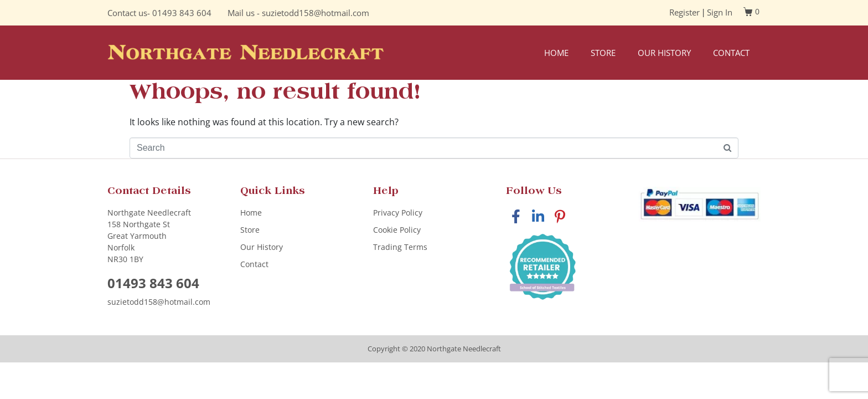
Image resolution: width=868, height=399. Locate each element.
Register (684, 12)
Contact (731, 53)
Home (556, 53)
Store (603, 53)
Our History (664, 53)
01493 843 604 (182, 13)
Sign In (720, 12)
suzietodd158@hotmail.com (316, 13)
